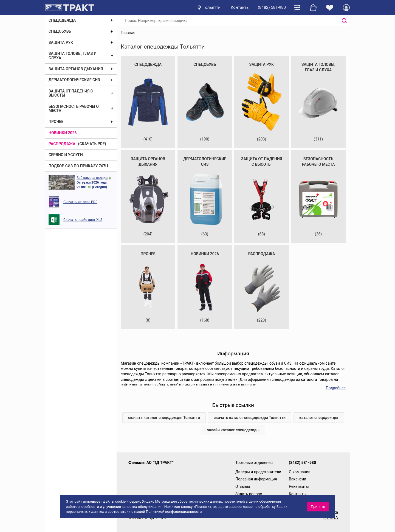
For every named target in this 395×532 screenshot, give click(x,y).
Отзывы (243, 486)
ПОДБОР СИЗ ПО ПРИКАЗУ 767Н (78, 166)
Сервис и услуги (66, 155)
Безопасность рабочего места (74, 109)
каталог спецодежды (319, 418)
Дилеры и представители (258, 472)
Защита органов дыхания (76, 69)
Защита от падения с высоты (71, 93)
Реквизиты (299, 486)
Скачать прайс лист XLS (83, 220)
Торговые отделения (254, 463)
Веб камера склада (92, 178)
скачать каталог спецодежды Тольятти (164, 418)
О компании (300, 472)
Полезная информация (256, 479)
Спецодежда (62, 20)
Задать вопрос (249, 494)
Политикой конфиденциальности (174, 512)
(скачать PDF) (92, 144)
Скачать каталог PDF (80, 202)
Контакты (240, 7)
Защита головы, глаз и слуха (73, 56)
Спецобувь (60, 31)
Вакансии (297, 479)
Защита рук (61, 43)
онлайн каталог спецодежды (233, 430)
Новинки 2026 (63, 133)
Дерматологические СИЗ (74, 80)
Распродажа (62, 144)
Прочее (56, 122)
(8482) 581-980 (272, 7)
